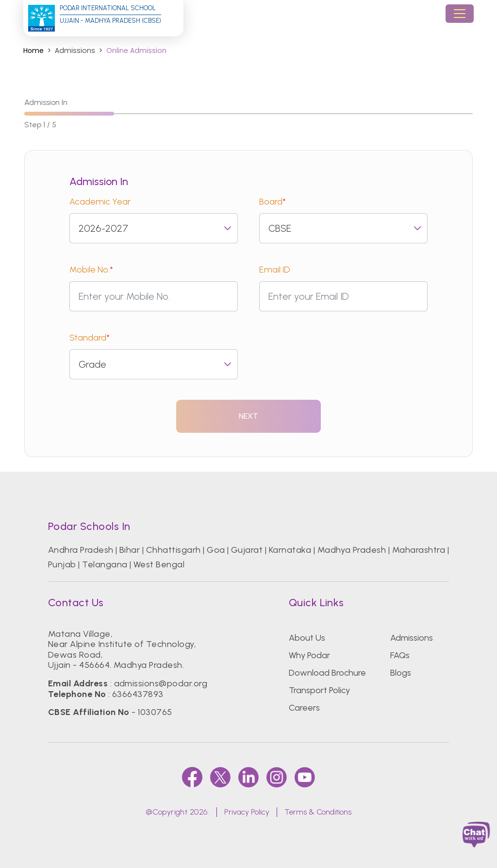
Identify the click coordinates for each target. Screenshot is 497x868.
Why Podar (309, 655)
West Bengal (159, 564)
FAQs (400, 655)
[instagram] (277, 777)
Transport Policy (319, 690)
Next (249, 416)
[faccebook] (192, 777)
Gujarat (247, 550)
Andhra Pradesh (81, 550)
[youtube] (305, 777)
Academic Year (100, 202)
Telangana (105, 564)
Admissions (412, 638)
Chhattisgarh (174, 550)
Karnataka (290, 550)
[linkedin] (248, 777)
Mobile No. (91, 270)
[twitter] (220, 777)
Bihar (130, 550)
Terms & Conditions (318, 812)
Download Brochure (327, 673)
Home (33, 51)
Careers (304, 708)
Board (273, 202)
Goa (216, 550)
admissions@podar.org (161, 683)
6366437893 (138, 694)
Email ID (275, 270)
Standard (90, 338)
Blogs (401, 673)
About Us (307, 638)
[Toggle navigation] (460, 14)
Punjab (62, 564)
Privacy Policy (247, 812)
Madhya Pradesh (352, 550)
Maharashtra (419, 550)
